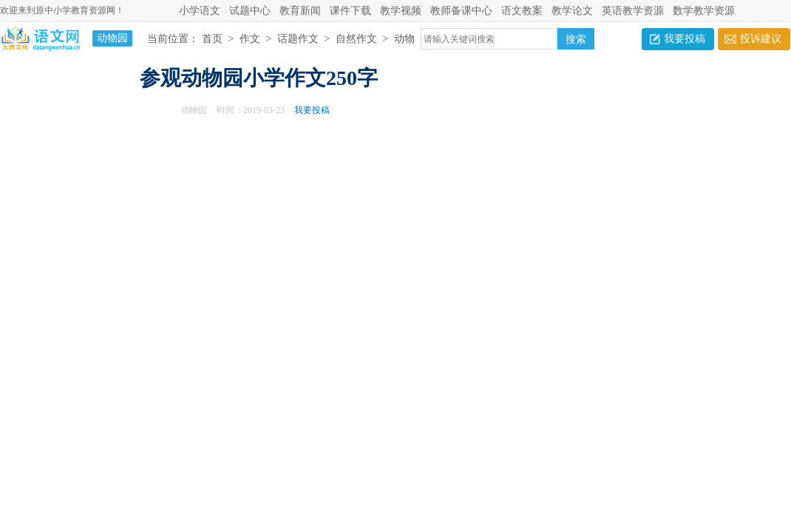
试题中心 (250, 11)
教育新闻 (300, 11)
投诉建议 (761, 39)
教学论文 (572, 11)
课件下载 (350, 11)
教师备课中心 (461, 11)
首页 (212, 39)
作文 (250, 39)
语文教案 (522, 11)
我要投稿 (685, 39)
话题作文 (298, 39)
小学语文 (200, 11)
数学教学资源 (704, 11)
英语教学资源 (633, 11)
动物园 (194, 110)
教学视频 (401, 11)
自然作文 (356, 39)
